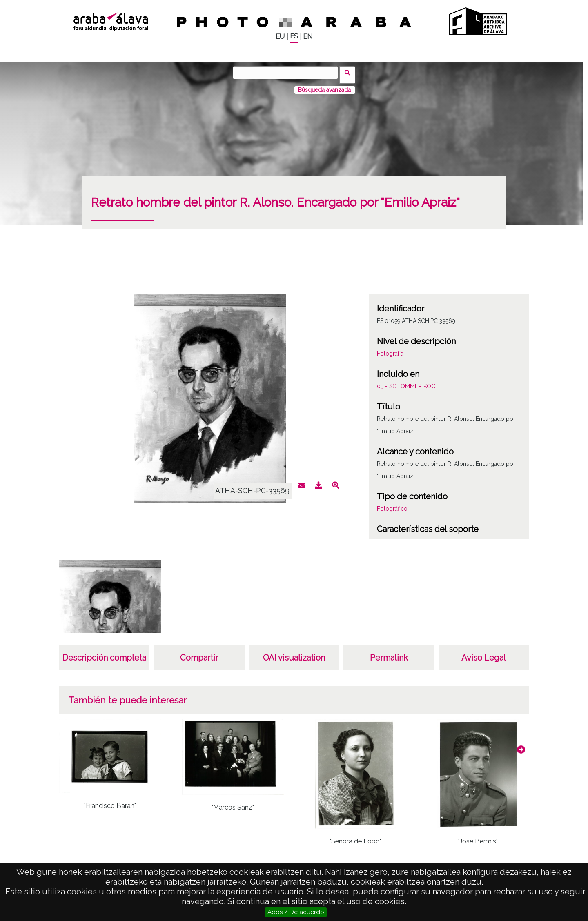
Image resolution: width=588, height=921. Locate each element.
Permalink (389, 653)
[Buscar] (288, 73)
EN (308, 37)
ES (294, 36)
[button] (521, 745)
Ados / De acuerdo (296, 912)
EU (280, 37)
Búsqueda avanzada (324, 85)
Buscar (350, 72)
